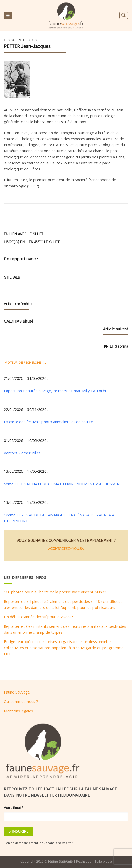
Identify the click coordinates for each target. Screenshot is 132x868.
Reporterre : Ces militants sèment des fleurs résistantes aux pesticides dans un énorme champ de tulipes (65, 629)
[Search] (123, 15)
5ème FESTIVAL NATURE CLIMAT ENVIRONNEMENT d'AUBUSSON (62, 484)
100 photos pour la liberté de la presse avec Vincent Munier (55, 592)
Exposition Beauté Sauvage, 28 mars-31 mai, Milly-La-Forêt (55, 391)
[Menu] (8, 16)
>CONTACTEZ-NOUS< (66, 548)
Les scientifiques (20, 40)
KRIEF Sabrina (116, 346)
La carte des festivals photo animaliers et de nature (48, 422)
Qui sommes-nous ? (21, 701)
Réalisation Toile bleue (94, 861)
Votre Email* (14, 808)
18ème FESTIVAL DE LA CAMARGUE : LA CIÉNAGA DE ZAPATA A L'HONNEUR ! (59, 518)
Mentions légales (18, 711)
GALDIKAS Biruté (19, 321)
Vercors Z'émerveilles (22, 453)
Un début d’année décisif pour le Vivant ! (38, 617)
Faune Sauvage (17, 692)
